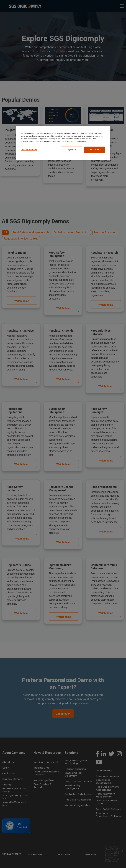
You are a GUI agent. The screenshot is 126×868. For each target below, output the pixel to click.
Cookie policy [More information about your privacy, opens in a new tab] (82, 141)
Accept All (95, 150)
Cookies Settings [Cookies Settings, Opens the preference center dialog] (29, 150)
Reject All (71, 150)
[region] (63, 143)
